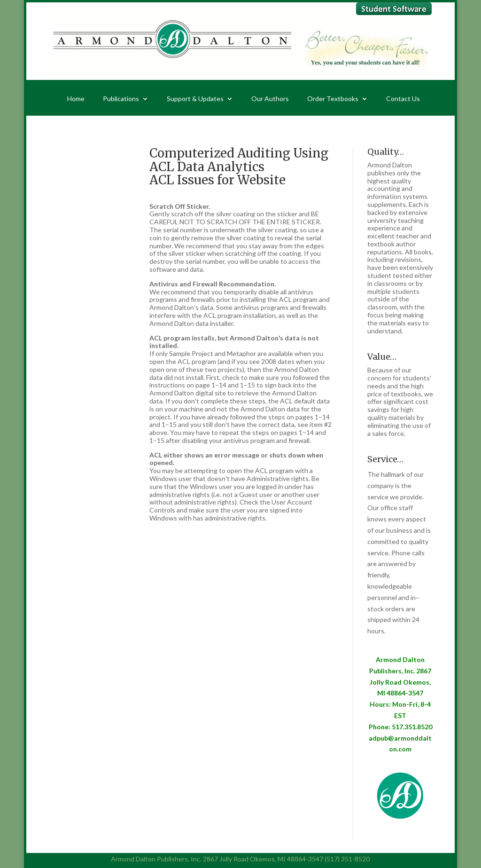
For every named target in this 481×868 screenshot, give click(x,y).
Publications (121, 99)
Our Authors (270, 99)
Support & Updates (195, 99)
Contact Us (403, 99)
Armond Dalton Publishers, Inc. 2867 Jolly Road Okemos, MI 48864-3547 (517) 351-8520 (240, 859)
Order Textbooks (333, 99)
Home (76, 99)
